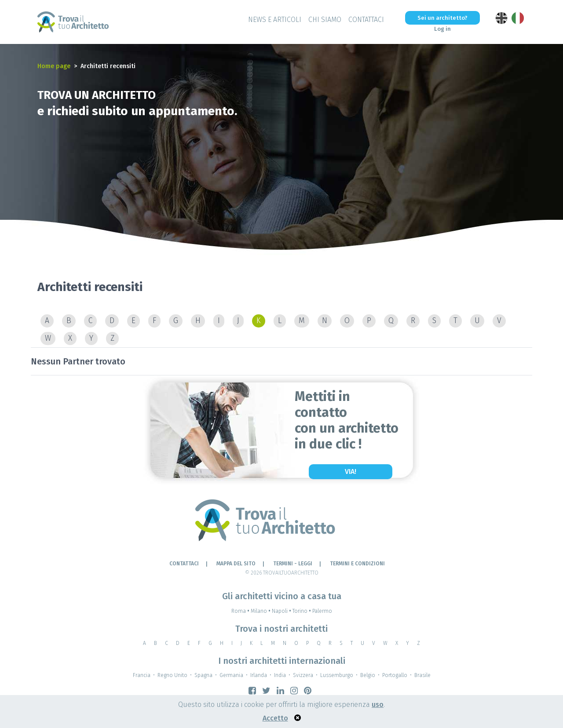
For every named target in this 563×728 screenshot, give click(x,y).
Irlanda (259, 675)
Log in (442, 29)
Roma (241, 611)
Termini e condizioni (357, 564)
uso (378, 704)
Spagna (203, 675)
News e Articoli (275, 20)
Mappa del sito (236, 564)
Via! (351, 471)
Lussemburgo (337, 675)
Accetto (275, 718)
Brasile (422, 675)
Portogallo (395, 675)
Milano (261, 611)
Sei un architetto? (442, 18)
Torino (302, 611)
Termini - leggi (293, 564)
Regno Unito (172, 675)
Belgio (368, 675)
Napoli (282, 611)
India (280, 675)
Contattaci (366, 20)
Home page (54, 66)
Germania (231, 675)
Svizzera (303, 675)
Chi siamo (325, 20)
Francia (142, 675)
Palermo (322, 611)
